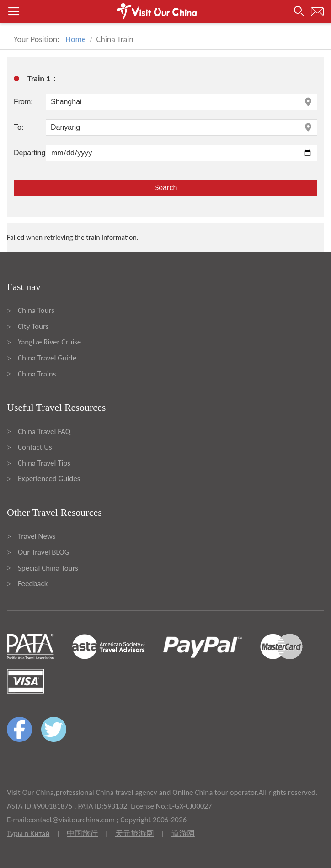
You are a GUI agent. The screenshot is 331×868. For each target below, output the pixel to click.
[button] (165, 11)
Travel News (37, 536)
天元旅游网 (135, 834)
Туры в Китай (28, 834)
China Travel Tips (44, 463)
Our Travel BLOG (43, 552)
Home (76, 39)
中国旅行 (82, 834)
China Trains (37, 374)
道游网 (183, 834)
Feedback (33, 584)
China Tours (36, 310)
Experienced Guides (49, 479)
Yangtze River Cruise (49, 342)
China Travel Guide (47, 358)
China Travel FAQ (44, 431)
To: (19, 127)
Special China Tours (48, 568)
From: (23, 102)
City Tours (33, 326)
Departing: (30, 153)
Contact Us (35, 447)
